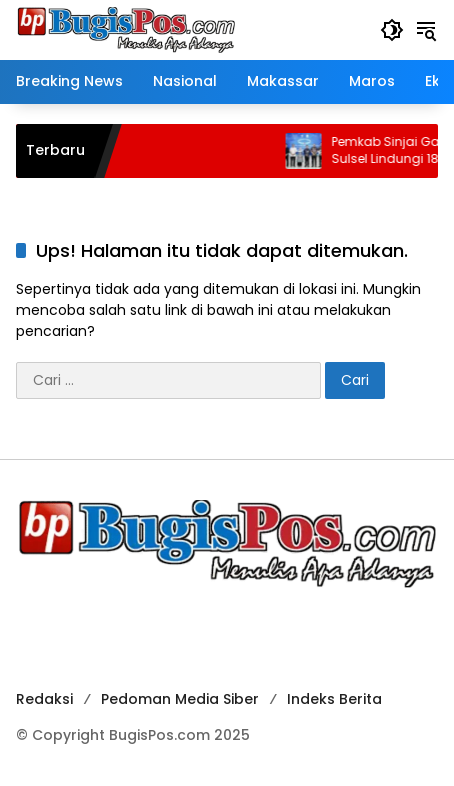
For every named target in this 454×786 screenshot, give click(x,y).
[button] (392, 30)
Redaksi (44, 699)
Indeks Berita (334, 699)
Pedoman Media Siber (180, 699)
